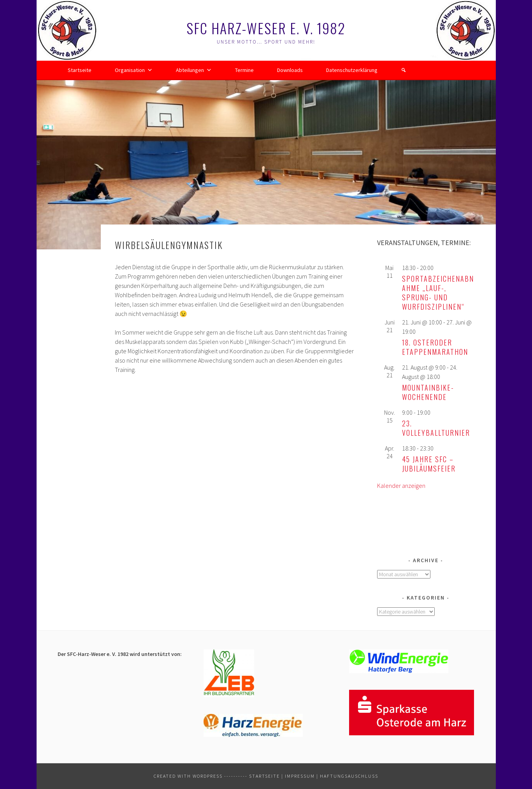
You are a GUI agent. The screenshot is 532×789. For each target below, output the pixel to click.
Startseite (80, 70)
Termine (244, 70)
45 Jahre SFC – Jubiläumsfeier (429, 464)
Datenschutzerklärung (352, 70)
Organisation (134, 70)
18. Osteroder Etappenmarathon (435, 347)
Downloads (290, 70)
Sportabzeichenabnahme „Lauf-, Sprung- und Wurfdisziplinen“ (438, 293)
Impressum (300, 776)
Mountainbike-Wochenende (428, 392)
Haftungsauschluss (349, 776)
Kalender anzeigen (401, 486)
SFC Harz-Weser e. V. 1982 (266, 28)
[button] (404, 70)
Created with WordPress (188, 776)
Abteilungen (194, 70)
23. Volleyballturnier (436, 428)
